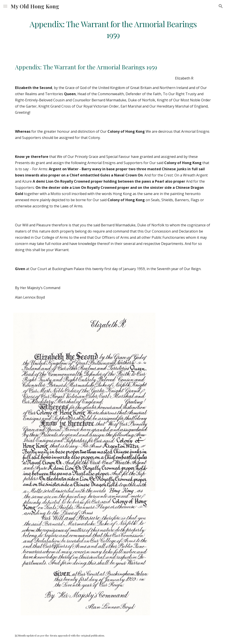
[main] (113, 29)
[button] (5, 6)
